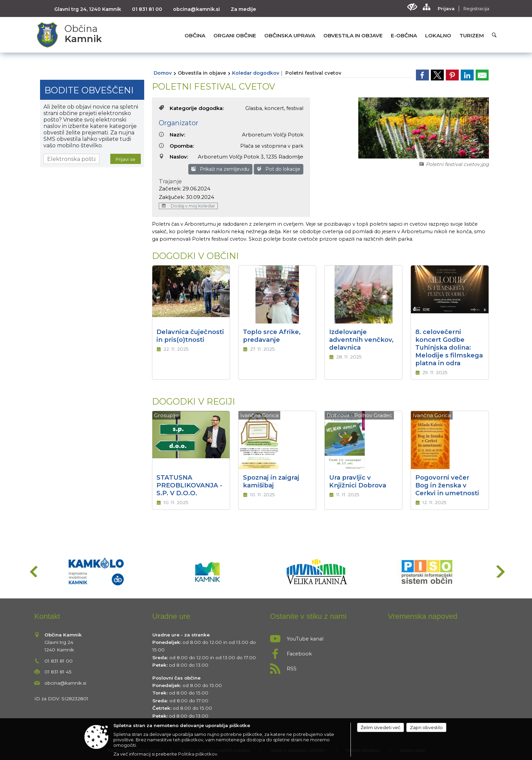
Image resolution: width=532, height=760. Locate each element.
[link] (422, 75)
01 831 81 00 (147, 9)
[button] (33, 571)
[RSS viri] (325, 667)
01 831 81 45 (58, 672)
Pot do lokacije (279, 169)
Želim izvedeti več (381, 727)
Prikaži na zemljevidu (220, 169)
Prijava (446, 8)
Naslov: (174, 157)
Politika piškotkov (198, 754)
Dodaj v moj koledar (188, 206)
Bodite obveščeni (89, 90)
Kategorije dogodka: (191, 108)
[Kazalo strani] (426, 7)
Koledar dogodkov (256, 73)
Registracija (476, 8)
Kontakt (47, 616)
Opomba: (176, 146)
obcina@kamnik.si (196, 9)
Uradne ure (171, 616)
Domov (163, 73)
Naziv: (172, 135)
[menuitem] (195, 35)
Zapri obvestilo (426, 727)
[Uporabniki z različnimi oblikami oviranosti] (412, 7)
